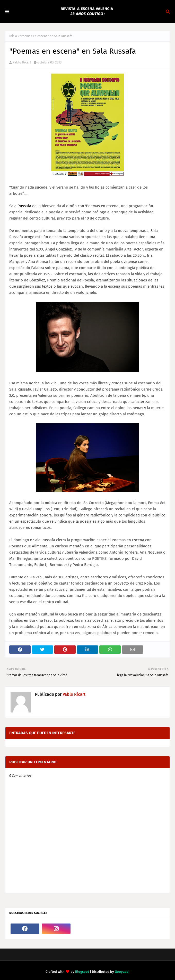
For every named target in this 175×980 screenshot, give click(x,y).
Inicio (13, 36)
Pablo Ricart (22, 62)
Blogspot (82, 972)
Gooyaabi (122, 972)
